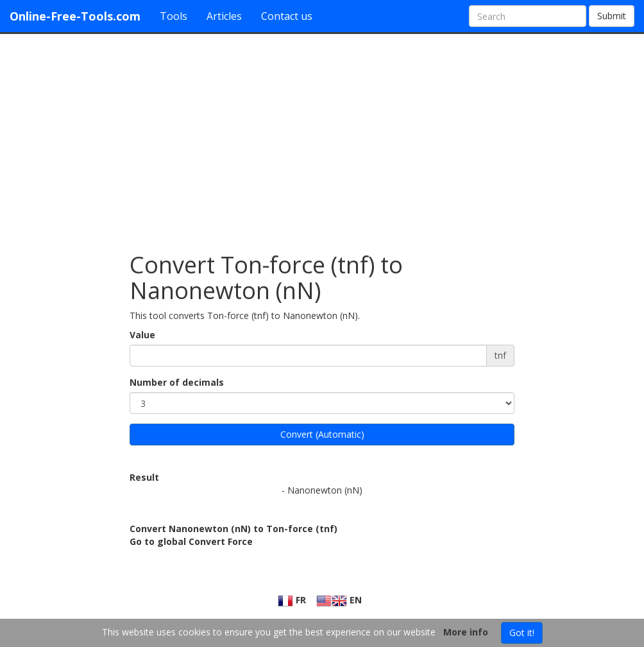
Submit (612, 16)
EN (339, 600)
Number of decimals (177, 382)
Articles (224, 16)
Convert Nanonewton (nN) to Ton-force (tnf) (233, 529)
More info (466, 632)
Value (142, 335)
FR (292, 600)
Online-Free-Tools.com (75, 16)
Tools (174, 16)
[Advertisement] (322, 137)
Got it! (522, 633)
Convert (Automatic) (322, 434)
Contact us (287, 16)
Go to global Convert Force (191, 541)
